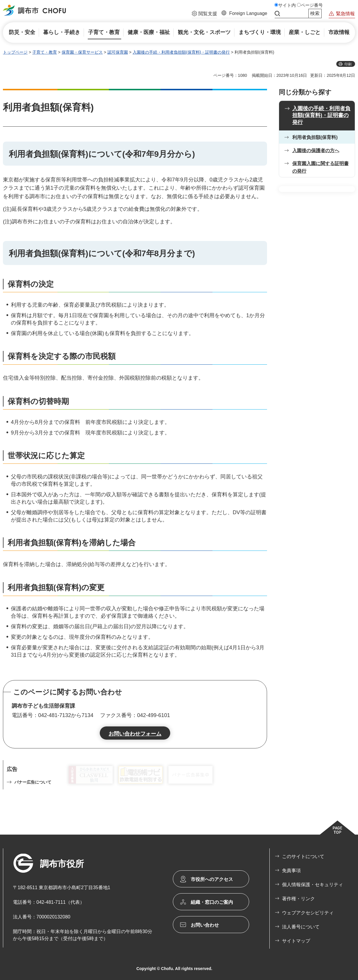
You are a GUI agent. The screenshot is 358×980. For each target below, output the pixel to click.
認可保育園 (118, 52)
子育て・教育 (45, 52)
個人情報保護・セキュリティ (313, 885)
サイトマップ (296, 941)
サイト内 (287, 5)
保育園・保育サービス (82, 52)
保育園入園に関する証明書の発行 (320, 167)
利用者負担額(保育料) (315, 137)
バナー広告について (33, 782)
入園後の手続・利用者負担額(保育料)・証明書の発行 (181, 52)
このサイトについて (303, 856)
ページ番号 (312, 5)
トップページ (15, 52)
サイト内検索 (277, 13)
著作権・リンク (298, 899)
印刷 (348, 64)
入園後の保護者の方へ (316, 151)
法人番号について (301, 927)
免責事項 (291, 871)
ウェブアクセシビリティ (308, 913)
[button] (205, 14)
